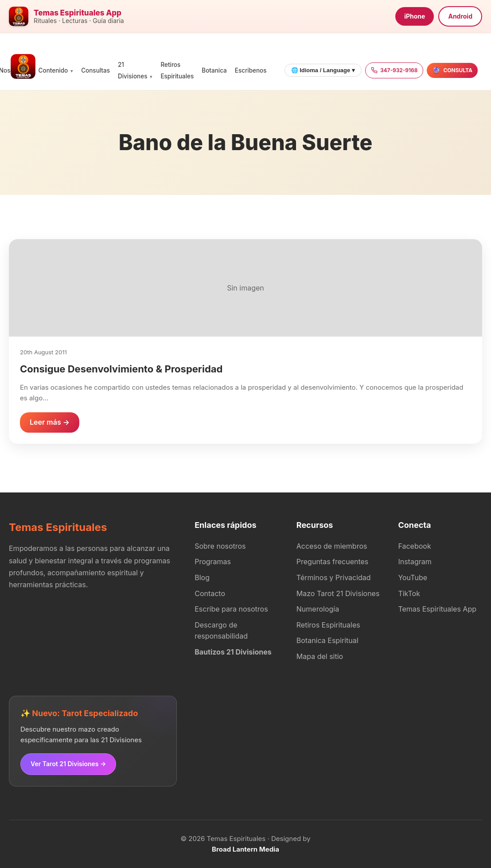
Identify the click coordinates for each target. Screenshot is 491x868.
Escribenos (251, 70)
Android (460, 16)
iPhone (415, 16)
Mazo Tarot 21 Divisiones (338, 593)
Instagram (415, 562)
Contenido (53, 70)
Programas (213, 562)
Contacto (210, 593)
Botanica (214, 70)
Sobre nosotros (220, 546)
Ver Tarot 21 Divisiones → (68, 764)
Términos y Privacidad (334, 577)
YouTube (413, 577)
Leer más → (50, 422)
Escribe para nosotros (231, 609)
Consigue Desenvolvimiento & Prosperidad (121, 369)
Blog (202, 577)
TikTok (409, 593)
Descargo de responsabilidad (221, 631)
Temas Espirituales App (437, 609)
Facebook (414, 546)
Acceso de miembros (332, 546)
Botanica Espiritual (327, 640)
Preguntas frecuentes (333, 562)
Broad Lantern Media (245, 849)
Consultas (95, 70)
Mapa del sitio (320, 656)
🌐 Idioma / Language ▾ (323, 70)
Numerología (318, 609)
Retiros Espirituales (328, 625)
